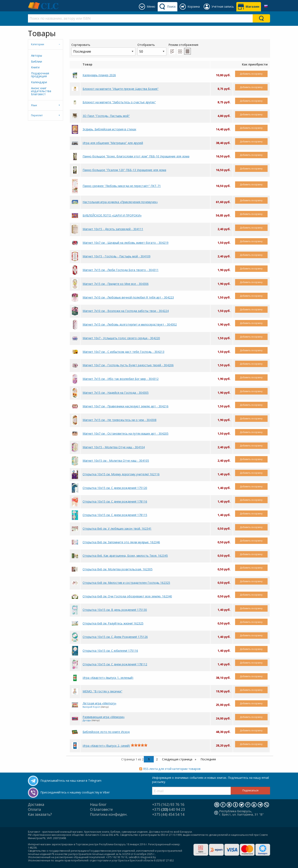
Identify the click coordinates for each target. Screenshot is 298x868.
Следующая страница (178, 759)
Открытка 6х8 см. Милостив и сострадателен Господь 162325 (126, 583)
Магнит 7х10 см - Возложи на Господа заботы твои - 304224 (126, 311)
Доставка (36, 804)
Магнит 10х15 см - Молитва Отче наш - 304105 (116, 461)
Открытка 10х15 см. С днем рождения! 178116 (115, 501)
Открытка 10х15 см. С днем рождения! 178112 (115, 664)
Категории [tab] (38, 44)
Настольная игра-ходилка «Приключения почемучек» (120, 202)
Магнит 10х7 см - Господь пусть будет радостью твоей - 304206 (128, 365)
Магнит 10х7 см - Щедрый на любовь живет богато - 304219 (126, 243)
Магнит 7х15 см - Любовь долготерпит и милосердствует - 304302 (130, 324)
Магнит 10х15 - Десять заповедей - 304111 (113, 229)
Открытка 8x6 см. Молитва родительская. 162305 (118, 569)
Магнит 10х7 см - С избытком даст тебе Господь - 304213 (123, 352)
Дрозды (87, 720)
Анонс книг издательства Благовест (41, 91)
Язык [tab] (34, 105)
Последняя (208, 759)
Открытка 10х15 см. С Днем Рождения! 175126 (115, 637)
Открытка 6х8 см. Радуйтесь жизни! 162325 (113, 623)
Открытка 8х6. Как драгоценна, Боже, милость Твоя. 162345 (125, 556)
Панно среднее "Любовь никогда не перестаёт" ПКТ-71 (122, 186)
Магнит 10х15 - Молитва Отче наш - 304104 (114, 447)
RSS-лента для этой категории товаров (172, 769)
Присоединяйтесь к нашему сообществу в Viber (75, 792)
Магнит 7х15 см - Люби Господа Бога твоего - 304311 (121, 270)
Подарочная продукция (40, 75)
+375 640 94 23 (169, 809)
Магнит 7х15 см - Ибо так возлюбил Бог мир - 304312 (121, 379)
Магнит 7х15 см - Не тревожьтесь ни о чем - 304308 (120, 420)
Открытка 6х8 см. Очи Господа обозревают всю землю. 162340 (127, 596)
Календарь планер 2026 (99, 75)
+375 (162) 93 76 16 (168, 804)
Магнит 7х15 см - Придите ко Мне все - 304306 (116, 284)
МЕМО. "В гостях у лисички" (102, 691)
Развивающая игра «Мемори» (104, 717)
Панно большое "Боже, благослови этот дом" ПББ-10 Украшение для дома (136, 156)
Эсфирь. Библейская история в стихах (109, 129)
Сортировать (103, 49)
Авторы (37, 55)
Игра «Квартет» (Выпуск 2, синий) (106, 746)
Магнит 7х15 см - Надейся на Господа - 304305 (116, 393)
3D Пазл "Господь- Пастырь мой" (106, 116)
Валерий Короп (91, 707)
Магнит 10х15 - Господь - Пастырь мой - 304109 (117, 256)
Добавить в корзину (251, 74)
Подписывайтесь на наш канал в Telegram (71, 781)
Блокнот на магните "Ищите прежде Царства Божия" (121, 89)
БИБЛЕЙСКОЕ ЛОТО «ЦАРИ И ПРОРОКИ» (112, 215)
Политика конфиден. (109, 814)
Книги (35, 67)
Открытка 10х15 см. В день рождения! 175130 (115, 610)
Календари (39, 82)
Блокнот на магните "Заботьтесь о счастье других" (119, 102)
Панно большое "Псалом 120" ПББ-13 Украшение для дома (124, 170)
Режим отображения (183, 45)
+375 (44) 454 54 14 (168, 814)
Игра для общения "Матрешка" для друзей (113, 143)
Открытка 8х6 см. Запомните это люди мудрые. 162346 (121, 542)
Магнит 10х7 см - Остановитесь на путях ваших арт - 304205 (126, 433)
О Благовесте (101, 809)
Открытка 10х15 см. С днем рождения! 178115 (115, 515)
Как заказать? (40, 814)
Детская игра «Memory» (99, 703)
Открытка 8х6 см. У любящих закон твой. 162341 (117, 529)
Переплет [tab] (37, 115)
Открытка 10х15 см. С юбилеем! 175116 (110, 651)
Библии (37, 61)
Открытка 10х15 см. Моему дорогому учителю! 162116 (121, 474)
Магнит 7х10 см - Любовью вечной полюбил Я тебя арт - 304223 (128, 297)
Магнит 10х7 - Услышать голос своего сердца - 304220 (121, 338)
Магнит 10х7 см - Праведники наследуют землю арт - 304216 (126, 406)
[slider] (139, 745)
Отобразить (152, 49)
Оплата (34, 809)
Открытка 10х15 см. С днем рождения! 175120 (115, 488)
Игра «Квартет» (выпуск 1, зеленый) (108, 678)
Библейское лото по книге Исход (106, 732)
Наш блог (98, 804)
